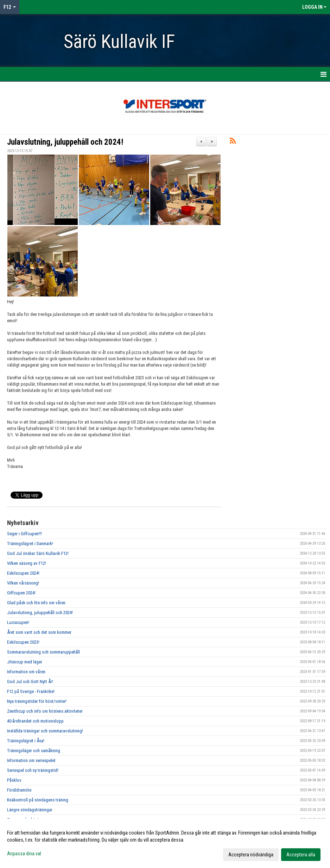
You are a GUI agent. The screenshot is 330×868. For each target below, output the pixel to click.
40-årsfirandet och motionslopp (35, 721)
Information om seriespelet (31, 760)
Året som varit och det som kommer (39, 632)
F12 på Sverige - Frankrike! (31, 691)
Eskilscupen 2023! (23, 642)
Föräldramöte (19, 790)
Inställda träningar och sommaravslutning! (45, 731)
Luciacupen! (18, 622)
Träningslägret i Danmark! (30, 544)
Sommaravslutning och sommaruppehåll (43, 652)
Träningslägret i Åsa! (26, 741)
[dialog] (165, 843)
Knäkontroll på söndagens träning (38, 800)
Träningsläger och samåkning (34, 751)
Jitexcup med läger (25, 662)
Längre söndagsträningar (30, 810)
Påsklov (14, 780)
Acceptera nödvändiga (251, 855)
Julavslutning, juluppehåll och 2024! (65, 142)
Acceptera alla (301, 855)
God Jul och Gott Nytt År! (30, 682)
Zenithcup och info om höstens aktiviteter (45, 711)
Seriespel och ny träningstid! (33, 770)
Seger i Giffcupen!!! (24, 534)
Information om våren (26, 672)
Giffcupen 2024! (21, 593)
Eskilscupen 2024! (23, 573)
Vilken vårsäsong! (23, 583)
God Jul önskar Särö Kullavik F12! (38, 553)
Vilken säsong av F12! (27, 563)
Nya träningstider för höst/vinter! (37, 701)
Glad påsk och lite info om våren (36, 603)
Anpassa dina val (24, 854)
